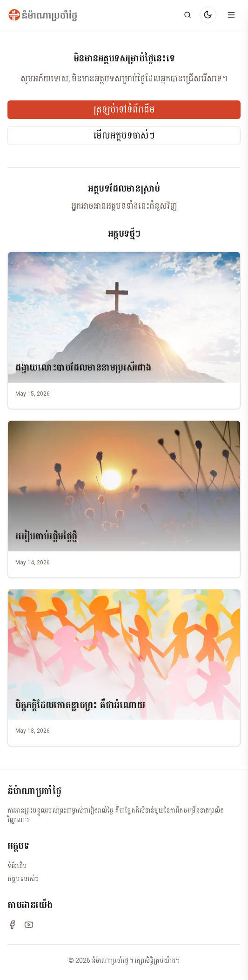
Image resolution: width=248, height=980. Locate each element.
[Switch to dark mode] (208, 15)
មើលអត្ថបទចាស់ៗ (124, 136)
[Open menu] (231, 15)
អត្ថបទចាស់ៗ (23, 879)
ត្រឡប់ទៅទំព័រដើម (124, 110)
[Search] (188, 15)
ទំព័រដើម (17, 866)
